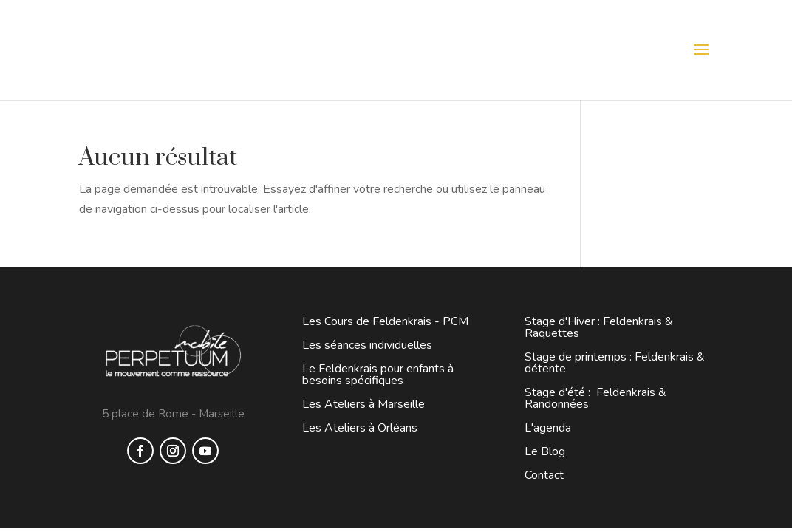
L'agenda (548, 428)
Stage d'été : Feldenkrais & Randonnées (595, 398)
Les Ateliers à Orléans (360, 428)
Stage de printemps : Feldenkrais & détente (615, 363)
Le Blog (545, 451)
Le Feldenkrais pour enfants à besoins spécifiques (378, 375)
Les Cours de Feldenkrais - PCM (385, 321)
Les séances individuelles (367, 345)
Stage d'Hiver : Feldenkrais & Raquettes (599, 327)
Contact (544, 475)
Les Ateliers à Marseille (363, 404)
